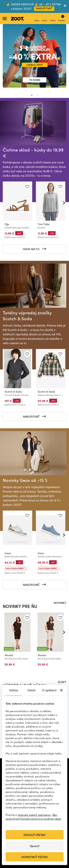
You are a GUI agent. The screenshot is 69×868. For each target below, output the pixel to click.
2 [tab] (37, 95)
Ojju (7, 224)
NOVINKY (60, 603)
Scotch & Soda (13, 392)
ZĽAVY (62, 682)
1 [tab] (32, 95)
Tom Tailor (44, 224)
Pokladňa (61, 18)
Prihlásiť (53, 19)
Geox (8, 553)
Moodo (9, 655)
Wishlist (45, 19)
